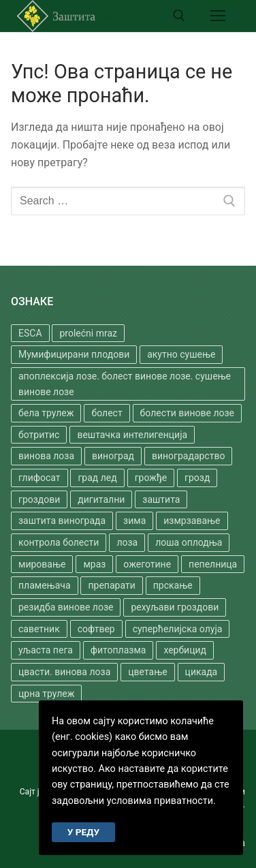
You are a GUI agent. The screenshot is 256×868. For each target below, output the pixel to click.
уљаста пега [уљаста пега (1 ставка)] (46, 650)
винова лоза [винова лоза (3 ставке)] (46, 456)
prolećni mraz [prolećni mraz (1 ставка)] (88, 333)
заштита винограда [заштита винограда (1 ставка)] (62, 521)
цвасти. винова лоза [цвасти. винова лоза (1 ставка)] (64, 672)
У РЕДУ (83, 832)
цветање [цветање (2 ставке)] (147, 672)
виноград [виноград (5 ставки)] (113, 456)
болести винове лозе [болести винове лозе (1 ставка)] (187, 413)
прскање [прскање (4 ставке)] (173, 585)
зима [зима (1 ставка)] (134, 521)
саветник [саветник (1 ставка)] (39, 629)
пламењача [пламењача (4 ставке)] (45, 585)
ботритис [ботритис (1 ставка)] (39, 435)
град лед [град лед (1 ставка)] (97, 478)
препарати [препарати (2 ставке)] (111, 585)
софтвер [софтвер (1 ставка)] (96, 629)
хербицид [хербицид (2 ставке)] (185, 650)
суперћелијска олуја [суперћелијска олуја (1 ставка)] (178, 629)
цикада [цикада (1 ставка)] (202, 672)
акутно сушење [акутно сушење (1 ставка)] (181, 354)
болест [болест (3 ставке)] (107, 413)
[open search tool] (179, 16)
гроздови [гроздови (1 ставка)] (39, 499)
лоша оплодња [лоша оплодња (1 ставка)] (189, 542)
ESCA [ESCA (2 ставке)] (30, 333)
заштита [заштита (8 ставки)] (161, 499)
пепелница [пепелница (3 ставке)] (213, 564)
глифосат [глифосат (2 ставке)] (39, 478)
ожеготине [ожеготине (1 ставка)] (147, 564)
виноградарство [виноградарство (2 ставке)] (188, 456)
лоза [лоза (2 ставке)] (127, 542)
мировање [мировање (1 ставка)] (42, 564)
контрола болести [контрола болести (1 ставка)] (59, 542)
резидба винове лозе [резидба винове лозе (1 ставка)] (66, 607)
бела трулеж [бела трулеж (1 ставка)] (46, 413)
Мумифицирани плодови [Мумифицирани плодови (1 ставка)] (74, 354)
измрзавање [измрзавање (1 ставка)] (192, 521)
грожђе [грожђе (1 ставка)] (151, 478)
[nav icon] (218, 16)
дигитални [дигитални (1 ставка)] (101, 499)
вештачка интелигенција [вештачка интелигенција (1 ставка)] (132, 435)
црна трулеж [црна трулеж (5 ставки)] (46, 694)
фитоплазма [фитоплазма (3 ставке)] (118, 650)
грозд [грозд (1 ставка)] (197, 478)
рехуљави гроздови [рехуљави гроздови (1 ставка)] (175, 607)
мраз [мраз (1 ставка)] (94, 564)
